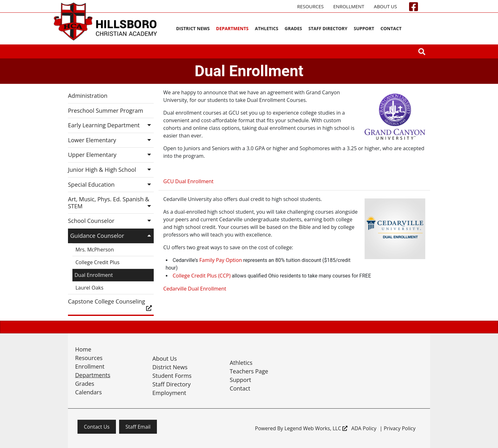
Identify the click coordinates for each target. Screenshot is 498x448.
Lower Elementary (111, 140)
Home (83, 349)
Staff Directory (328, 28)
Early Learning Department (111, 125)
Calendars (89, 392)
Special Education (111, 184)
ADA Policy (364, 428)
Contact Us (97, 427)
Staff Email (138, 427)
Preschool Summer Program (106, 110)
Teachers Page (249, 371)
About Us (385, 6)
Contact (391, 28)
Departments (232, 28)
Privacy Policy (400, 428)
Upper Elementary (111, 155)
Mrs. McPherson (95, 250)
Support (364, 28)
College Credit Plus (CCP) (202, 276)
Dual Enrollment (94, 275)
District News (193, 28)
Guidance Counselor (112, 236)
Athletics (267, 28)
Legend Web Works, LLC (316, 428)
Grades (293, 28)
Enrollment (349, 6)
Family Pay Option (221, 260)
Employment (169, 393)
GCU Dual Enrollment (188, 181)
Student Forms (172, 376)
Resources (311, 6)
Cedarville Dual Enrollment (195, 289)
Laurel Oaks (90, 288)
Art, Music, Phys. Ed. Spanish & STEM (111, 203)
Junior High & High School (111, 170)
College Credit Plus (98, 262)
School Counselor (111, 221)
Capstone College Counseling (111, 304)
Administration (88, 96)
